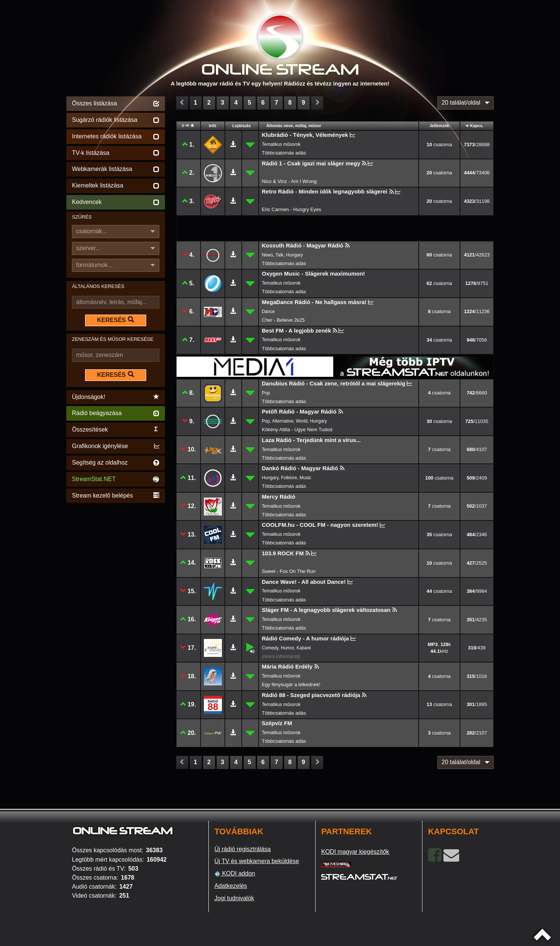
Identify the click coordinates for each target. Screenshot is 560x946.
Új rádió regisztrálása (243, 849)
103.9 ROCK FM (283, 553)
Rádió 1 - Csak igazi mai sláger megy (311, 163)
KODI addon (235, 874)
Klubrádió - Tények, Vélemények (305, 135)
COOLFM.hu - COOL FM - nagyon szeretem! (320, 525)
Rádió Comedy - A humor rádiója (305, 638)
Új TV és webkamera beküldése (257, 861)
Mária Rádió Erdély (287, 666)
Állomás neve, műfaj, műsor (294, 126)
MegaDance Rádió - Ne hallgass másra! (314, 302)
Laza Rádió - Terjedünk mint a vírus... (311, 440)
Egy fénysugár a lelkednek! (291, 684)
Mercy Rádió (279, 497)
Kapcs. (477, 126)
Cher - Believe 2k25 (283, 320)
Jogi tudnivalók (234, 898)
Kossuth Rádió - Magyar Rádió (303, 245)
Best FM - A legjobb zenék (297, 331)
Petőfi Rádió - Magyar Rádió (299, 412)
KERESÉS (115, 320)
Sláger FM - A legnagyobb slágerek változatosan (326, 610)
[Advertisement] (116, 617)
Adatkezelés (231, 886)
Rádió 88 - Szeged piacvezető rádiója (311, 695)
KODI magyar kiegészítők (355, 852)
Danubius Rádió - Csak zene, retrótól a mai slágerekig (334, 383)
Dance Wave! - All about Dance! (304, 582)
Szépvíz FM (277, 723)
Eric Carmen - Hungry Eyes (292, 209)
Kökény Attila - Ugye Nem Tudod (297, 430)
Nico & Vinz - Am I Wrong (289, 181)
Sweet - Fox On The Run (289, 571)
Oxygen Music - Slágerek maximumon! (314, 274)
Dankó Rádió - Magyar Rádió (300, 468)
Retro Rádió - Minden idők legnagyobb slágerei (325, 191)
